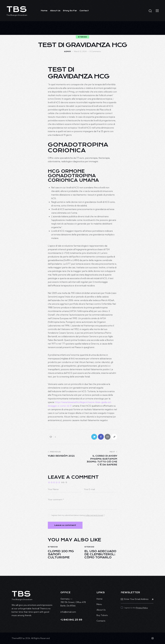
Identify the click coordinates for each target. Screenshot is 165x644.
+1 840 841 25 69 (71, 620)
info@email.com (68, 612)
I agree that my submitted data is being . (78, 515)
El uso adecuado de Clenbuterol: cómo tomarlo (100, 554)
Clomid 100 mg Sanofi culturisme (61, 554)
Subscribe (151, 599)
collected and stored (94, 515)
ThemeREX (17, 638)
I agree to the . (136, 608)
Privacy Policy (142, 608)
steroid (82, 37)
